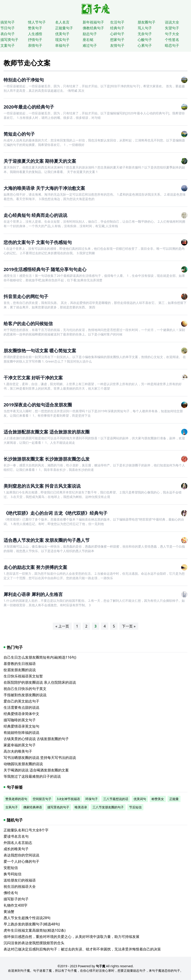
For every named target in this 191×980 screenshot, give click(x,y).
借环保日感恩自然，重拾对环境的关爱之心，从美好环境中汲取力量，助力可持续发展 (71, 937)
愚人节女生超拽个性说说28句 (27, 918)
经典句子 (117, 28)
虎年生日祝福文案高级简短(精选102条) (35, 930)
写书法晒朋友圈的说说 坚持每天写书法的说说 (40, 758)
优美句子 (62, 34)
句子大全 (172, 34)
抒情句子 (35, 40)
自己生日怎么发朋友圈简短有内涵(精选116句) (40, 657)
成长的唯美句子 (16, 849)
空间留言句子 (42, 799)
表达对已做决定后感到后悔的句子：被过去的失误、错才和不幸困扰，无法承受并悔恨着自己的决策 (82, 949)
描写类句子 (9, 40)
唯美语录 (81, 807)
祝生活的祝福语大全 (20, 886)
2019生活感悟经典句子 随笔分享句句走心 (45, 269)
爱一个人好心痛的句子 (21, 861)
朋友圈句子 (147, 22)
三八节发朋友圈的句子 (108, 807)
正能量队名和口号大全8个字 (26, 830)
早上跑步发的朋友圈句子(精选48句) (32, 924)
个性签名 (172, 40)
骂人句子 (145, 28)
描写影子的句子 (16, 899)
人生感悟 (35, 34)
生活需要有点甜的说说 (21, 707)
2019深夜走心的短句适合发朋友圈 (38, 405)
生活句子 (117, 22)
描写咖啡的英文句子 (20, 720)
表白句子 (8, 34)
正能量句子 (64, 28)
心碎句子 (117, 34)
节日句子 (8, 28)
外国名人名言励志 (18, 843)
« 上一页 (62, 626)
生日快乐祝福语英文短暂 (23, 676)
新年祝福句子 (93, 22)
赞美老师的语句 (16, 799)
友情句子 (117, 45)
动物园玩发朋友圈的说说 (23, 764)
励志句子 (90, 34)
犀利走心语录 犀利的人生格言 (33, 594)
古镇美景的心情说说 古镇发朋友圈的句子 (36, 739)
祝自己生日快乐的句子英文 (25, 689)
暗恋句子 (172, 45)
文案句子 (8, 45)
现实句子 (62, 40)
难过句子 (90, 45)
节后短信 (135, 807)
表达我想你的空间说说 (21, 855)
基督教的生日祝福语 (20, 664)
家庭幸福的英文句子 (20, 745)
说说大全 (172, 22)
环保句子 (92, 799)
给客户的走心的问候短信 (28, 323)
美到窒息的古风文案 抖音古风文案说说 (42, 486)
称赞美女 (158, 799)
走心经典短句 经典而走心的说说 (35, 215)
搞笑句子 (8, 22)
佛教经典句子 (93, 28)
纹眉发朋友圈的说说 (20, 670)
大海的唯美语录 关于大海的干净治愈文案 (44, 188)
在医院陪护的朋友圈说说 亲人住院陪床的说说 (40, 682)
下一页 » (129, 626)
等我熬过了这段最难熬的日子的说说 (32, 776)
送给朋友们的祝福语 (20, 880)
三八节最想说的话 (116, 799)
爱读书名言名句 (16, 836)
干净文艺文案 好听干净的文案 (33, 378)
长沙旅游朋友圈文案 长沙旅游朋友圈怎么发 (47, 459)
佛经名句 (11, 893)
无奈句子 (145, 34)
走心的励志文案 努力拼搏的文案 (35, 567)
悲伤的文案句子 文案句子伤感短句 (38, 242)
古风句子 (12, 807)
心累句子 (145, 45)
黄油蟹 (9, 912)
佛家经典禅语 (33, 807)
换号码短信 (13, 874)
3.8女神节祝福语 (68, 799)
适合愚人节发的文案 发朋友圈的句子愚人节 (47, 540)
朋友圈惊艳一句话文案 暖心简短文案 (40, 351)
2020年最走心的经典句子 (29, 107)
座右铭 (88, 40)
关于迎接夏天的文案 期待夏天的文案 (40, 161)
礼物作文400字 (16, 905)
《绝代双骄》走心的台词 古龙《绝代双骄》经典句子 (56, 513)
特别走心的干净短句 (24, 80)
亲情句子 (35, 45)
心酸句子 (145, 40)
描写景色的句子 (58, 807)
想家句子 (117, 40)
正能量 (174, 799)
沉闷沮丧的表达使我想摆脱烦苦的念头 (34, 943)
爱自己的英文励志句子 (21, 701)
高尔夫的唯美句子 (18, 751)
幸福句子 (62, 45)
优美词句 (140, 799)
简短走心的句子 (19, 134)
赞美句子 (35, 28)
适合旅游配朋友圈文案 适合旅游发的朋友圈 (47, 432)
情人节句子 (37, 22)
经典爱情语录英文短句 (21, 726)
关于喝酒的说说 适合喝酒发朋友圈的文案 (36, 770)
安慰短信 (11, 868)
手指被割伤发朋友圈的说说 (25, 695)
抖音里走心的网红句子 (26, 296)
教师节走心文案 (27, 63)
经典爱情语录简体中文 (21, 714)
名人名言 (62, 22)
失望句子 (172, 28)
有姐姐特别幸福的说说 (21, 732)
